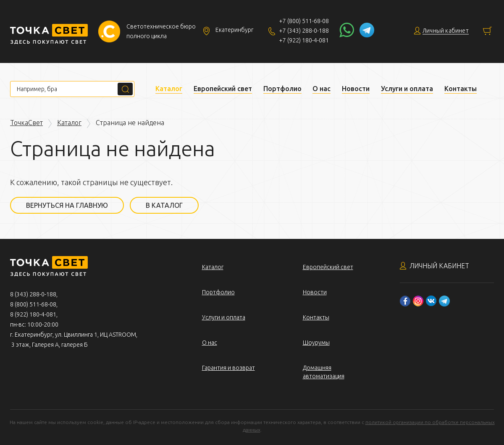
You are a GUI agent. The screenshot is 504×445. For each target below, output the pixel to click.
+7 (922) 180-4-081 (304, 40)
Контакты (461, 89)
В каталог (164, 205)
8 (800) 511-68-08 (33, 304)
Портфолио (282, 89)
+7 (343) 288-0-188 (304, 31)
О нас (322, 89)
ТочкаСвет (26, 123)
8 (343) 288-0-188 (33, 294)
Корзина (487, 31)
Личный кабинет (439, 266)
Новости (356, 89)
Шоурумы (316, 343)
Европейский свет (223, 89)
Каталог (169, 89)
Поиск (125, 89)
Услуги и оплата (407, 89)
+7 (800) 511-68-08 (304, 21)
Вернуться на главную (67, 205)
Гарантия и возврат (228, 368)
